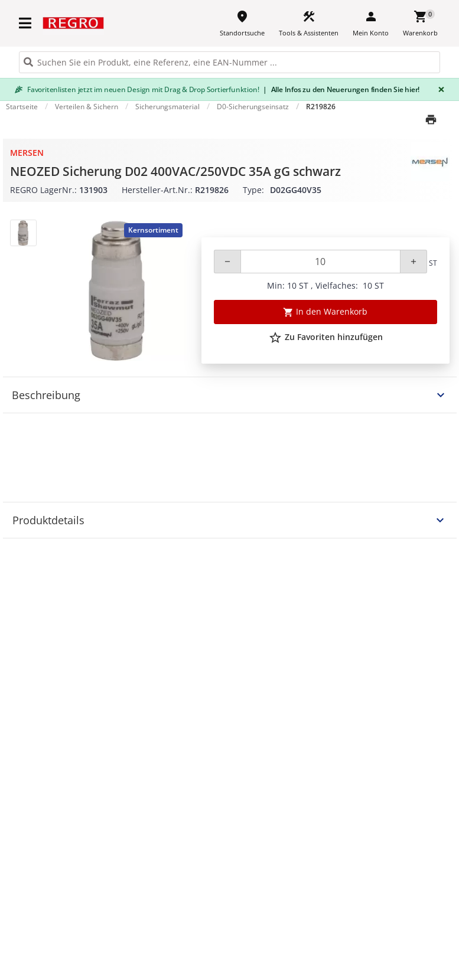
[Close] (439, 89)
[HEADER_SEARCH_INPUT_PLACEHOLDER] (230, 62)
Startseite (22, 107)
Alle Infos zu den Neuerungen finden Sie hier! (341, 89)
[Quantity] (320, 262)
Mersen (27, 153)
